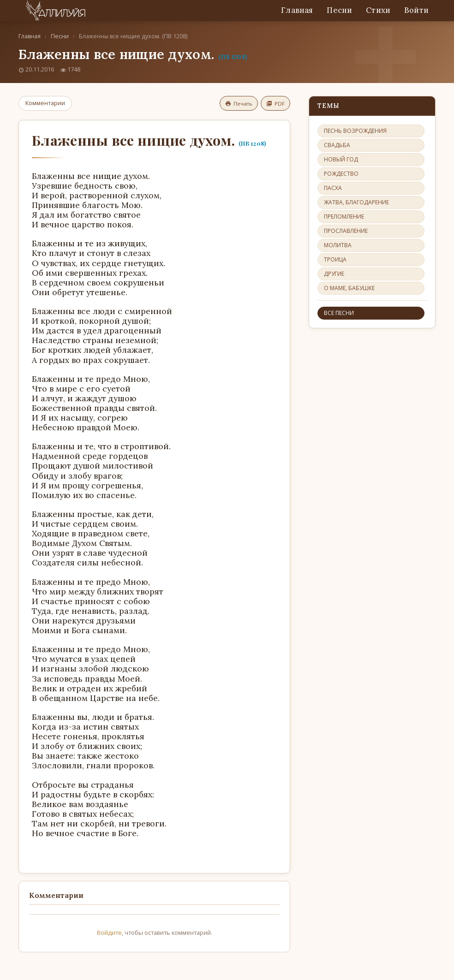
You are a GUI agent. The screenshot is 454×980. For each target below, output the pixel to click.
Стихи (378, 10)
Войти (416, 10)
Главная (297, 10)
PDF (275, 104)
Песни (339, 10)
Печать (239, 104)
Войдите (109, 932)
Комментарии (45, 103)
